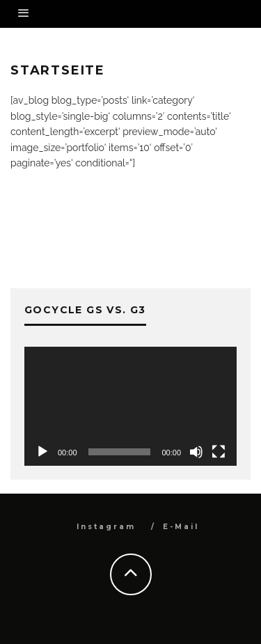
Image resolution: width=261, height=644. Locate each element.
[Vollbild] (219, 452)
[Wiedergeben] (42, 452)
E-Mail (181, 527)
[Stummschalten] (196, 452)
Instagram (106, 527)
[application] (130, 407)
